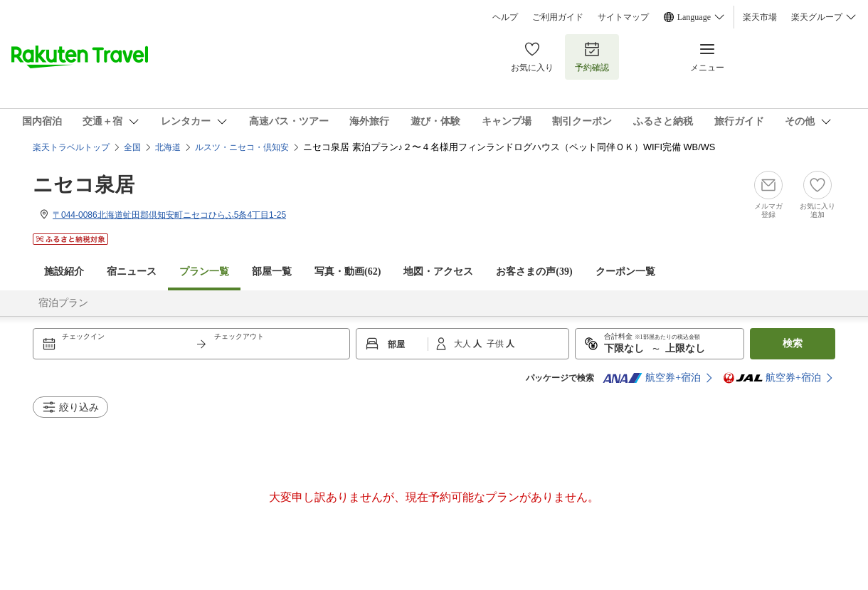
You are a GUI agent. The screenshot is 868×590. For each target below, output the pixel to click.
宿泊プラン (63, 303)
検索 (793, 343)
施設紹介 (64, 272)
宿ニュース (132, 272)
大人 (464, 344)
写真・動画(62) (348, 272)
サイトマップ (623, 17)
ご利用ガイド (558, 17)
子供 (496, 344)
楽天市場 (760, 17)
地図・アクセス (438, 272)
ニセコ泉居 (84, 185)
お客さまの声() (534, 272)
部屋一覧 (272, 272)
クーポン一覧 (625, 272)
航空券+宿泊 (652, 378)
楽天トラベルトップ (71, 147)
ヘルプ (505, 17)
